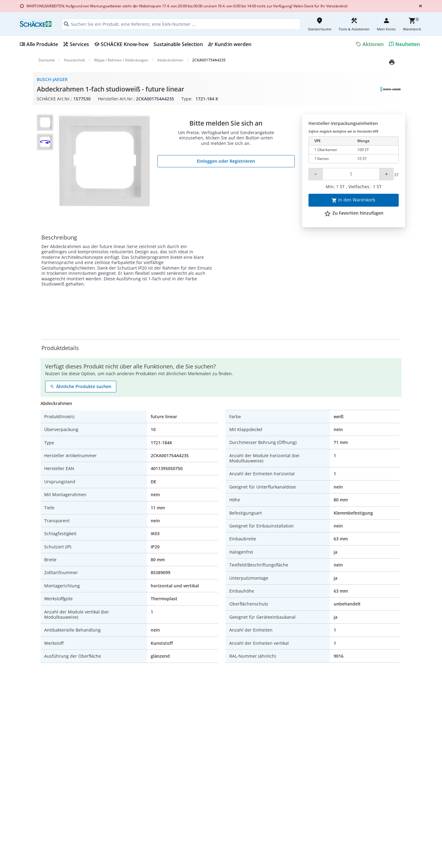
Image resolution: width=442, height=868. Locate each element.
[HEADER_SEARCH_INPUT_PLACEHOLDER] (181, 24)
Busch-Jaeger (52, 79)
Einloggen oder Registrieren (226, 161)
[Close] (419, 6)
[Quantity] (351, 174)
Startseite (47, 60)
